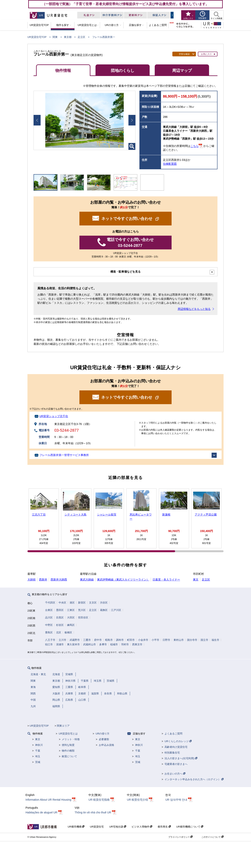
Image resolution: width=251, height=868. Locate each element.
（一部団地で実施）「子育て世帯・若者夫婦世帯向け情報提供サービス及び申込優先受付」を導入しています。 (125, 4)
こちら (195, 146)
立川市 (62, 640)
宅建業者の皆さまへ (176, 764)
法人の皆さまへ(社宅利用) (181, 758)
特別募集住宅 (172, 753)
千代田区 (50, 603)
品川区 (49, 618)
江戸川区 (116, 610)
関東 (55, 37)
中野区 (49, 625)
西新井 (43, 580)
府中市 (98, 640)
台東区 (49, 610)
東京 (196, 580)
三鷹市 (87, 640)
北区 (59, 632)
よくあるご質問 (173, 734)
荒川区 (82, 610)
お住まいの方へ (175, 774)
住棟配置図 (170, 164)
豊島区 (49, 632)
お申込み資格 (106, 745)
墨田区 (60, 610)
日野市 (166, 640)
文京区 (93, 603)
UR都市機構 (76, 827)
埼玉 (38, 756)
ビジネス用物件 (142, 827)
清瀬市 (60, 644)
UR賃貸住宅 (97, 827)
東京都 (68, 37)
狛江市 (49, 644)
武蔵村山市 (90, 644)
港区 (72, 603)
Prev (37, 120)
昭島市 (109, 640)
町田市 (131, 640)
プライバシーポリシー (180, 837)
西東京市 (137, 644)
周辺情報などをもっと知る (194, 309)
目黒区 (60, 618)
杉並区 (60, 625)
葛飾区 (104, 610)
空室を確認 (184, 54)
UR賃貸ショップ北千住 (54, 416)
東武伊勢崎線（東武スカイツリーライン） (123, 580)
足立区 (81, 37)
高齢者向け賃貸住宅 (176, 747)
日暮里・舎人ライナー (166, 580)
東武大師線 (87, 580)
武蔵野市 (75, 640)
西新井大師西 (59, 580)
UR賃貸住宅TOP (37, 37)
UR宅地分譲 (118, 827)
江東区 (71, 610)
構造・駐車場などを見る (125, 272)
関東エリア (63, 726)
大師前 (32, 580)
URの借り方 (103, 734)
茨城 (38, 762)
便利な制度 (68, 745)
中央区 (62, 603)
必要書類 (104, 739)
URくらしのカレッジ (178, 741)
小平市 (155, 640)
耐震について (69, 756)
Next (132, 120)
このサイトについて (212, 837)
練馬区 (71, 625)
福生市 (215, 640)
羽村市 (125, 644)
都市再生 (164, 827)
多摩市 (103, 644)
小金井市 (143, 640)
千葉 (38, 751)
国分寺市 (192, 640)
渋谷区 (104, 603)
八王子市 (50, 640)
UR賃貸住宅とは (68, 734)
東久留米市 (73, 644)
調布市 (120, 640)
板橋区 (68, 632)
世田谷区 (83, 618)
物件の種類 (68, 751)
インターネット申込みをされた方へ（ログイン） (194, 779)
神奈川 (39, 745)
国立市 (204, 640)
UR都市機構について (190, 827)
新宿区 (82, 603)
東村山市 (179, 640)
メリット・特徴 (71, 739)
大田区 (71, 618)
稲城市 (114, 644)
